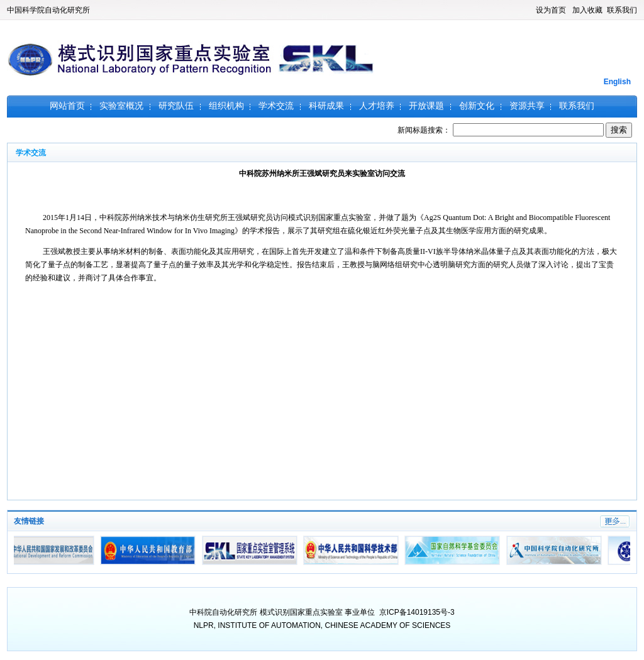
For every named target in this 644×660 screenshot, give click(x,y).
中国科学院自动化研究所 (48, 10)
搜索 (619, 130)
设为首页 (551, 10)
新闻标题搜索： (502, 130)
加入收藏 (587, 10)
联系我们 (622, 10)
